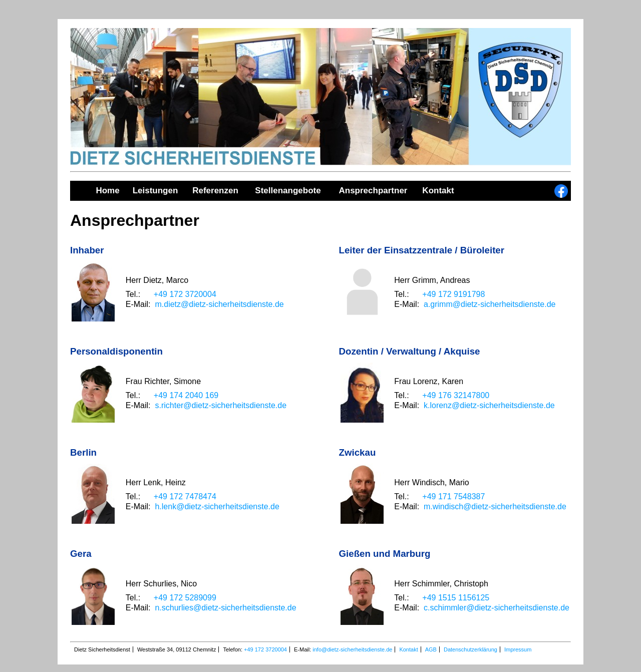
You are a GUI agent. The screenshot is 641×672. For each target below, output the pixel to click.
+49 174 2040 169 (186, 395)
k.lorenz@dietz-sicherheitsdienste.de (489, 405)
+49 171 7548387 (453, 496)
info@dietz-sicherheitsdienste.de (352, 649)
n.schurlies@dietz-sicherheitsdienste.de (225, 608)
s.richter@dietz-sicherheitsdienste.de (221, 405)
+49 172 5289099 (185, 598)
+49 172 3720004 (185, 294)
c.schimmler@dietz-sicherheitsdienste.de (497, 608)
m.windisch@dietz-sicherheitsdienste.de (495, 507)
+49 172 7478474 (185, 496)
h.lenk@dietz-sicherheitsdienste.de (217, 507)
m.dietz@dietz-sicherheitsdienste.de (219, 304)
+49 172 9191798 (453, 294)
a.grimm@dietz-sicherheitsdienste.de (490, 304)
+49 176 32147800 (456, 395)
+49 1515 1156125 (456, 598)
